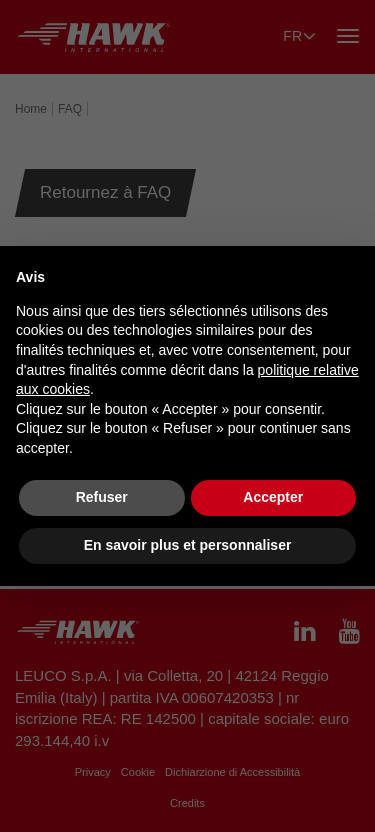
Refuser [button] (102, 497)
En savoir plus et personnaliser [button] (188, 545)
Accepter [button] (273, 497)
